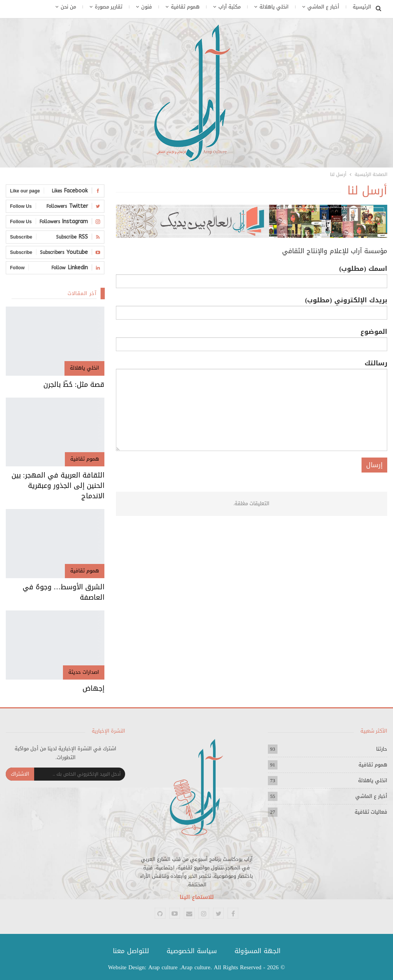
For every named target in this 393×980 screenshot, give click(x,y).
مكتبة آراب (230, 7)
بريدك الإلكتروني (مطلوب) (252, 307)
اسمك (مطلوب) (252, 275)
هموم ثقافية (185, 7)
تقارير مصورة (109, 7)
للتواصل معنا (131, 951)
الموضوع (252, 338)
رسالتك (252, 404)
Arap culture (163, 967)
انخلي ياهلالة (274, 7)
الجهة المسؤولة (258, 951)
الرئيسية (362, 7)
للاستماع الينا (197, 897)
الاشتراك (20, 774)
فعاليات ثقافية (371, 812)
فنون (147, 7)
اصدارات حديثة (84, 672)
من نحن (68, 7)
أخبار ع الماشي (323, 7)
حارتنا (382, 749)
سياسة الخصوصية (192, 951)
